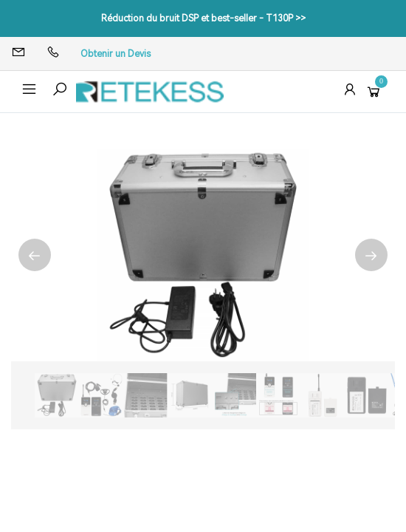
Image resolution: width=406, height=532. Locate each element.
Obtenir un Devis (116, 54)
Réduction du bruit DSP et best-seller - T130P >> (203, 18)
